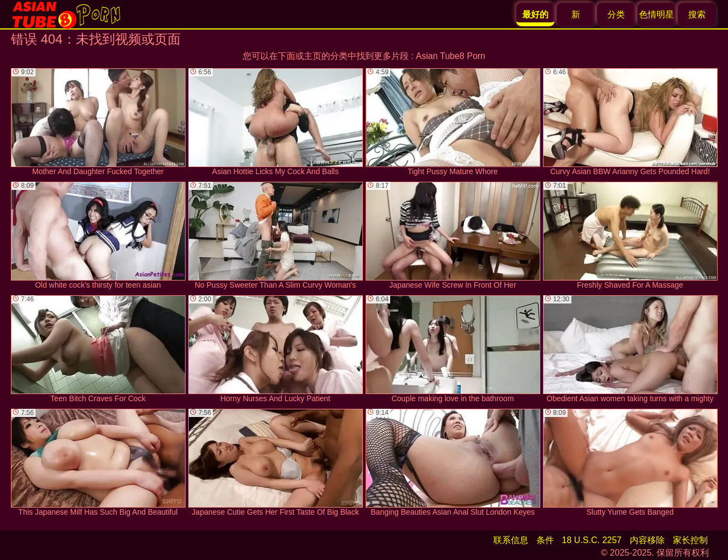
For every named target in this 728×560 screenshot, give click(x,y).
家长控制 (690, 540)
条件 (545, 540)
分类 (616, 14)
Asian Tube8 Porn (450, 56)
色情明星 (657, 14)
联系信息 (511, 540)
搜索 (697, 14)
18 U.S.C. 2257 (592, 540)
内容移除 (647, 540)
